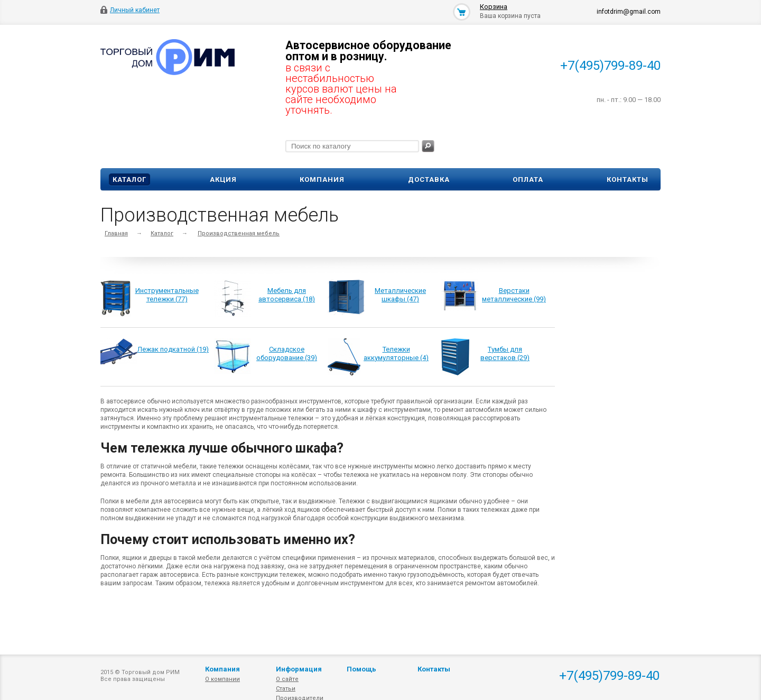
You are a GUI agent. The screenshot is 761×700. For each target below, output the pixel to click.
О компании (222, 679)
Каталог (129, 179)
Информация (299, 669)
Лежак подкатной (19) (173, 349)
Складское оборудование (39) (287, 353)
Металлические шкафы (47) (400, 295)
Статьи (286, 689)
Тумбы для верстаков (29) (505, 353)
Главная (116, 233)
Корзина (494, 7)
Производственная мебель (239, 233)
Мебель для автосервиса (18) (287, 295)
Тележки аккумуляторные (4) (396, 353)
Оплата (528, 179)
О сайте (287, 679)
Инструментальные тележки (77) (167, 295)
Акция (223, 179)
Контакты (628, 179)
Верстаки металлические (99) (514, 295)
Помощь (361, 669)
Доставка (429, 179)
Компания (322, 179)
